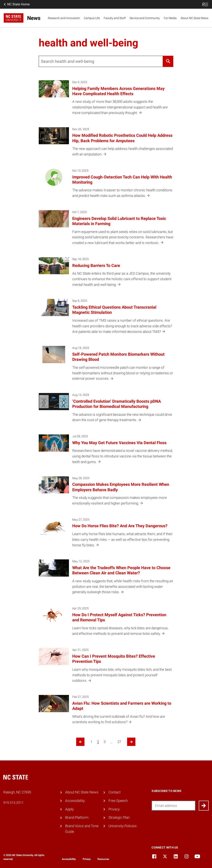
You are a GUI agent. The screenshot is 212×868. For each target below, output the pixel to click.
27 (119, 742)
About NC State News (194, 18)
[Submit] (204, 806)
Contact (114, 792)
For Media (170, 18)
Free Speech (118, 801)
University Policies (123, 826)
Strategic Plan (119, 817)
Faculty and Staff (115, 18)
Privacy (114, 809)
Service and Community (145, 18)
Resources (103, 859)
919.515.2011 (13, 803)
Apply (69, 809)
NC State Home (16, 4)
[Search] (168, 61)
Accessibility (75, 801)
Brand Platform (77, 817)
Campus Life (92, 18)
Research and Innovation (64, 18)
